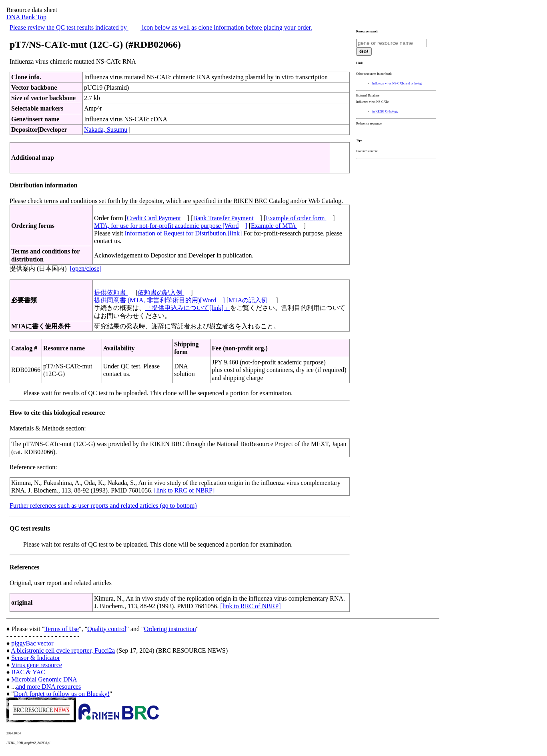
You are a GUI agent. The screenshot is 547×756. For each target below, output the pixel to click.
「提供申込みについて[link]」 (188, 308)
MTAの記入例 (249, 300)
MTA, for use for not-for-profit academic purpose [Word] (171, 226)
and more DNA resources (48, 687)
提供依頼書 (111, 293)
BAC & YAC (28, 672)
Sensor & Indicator (36, 658)
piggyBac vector (32, 643)
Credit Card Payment (154, 218)
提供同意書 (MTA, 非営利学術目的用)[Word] (159, 300)
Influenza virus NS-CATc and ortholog (397, 83)
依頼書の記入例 (161, 293)
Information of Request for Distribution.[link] (183, 233)
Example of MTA (274, 226)
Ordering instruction (170, 629)
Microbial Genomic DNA (44, 679)
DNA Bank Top (26, 17)
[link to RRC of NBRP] (184, 490)
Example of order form (296, 218)
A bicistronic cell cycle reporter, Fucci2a (63, 650)
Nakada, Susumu (106, 130)
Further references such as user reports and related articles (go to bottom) (103, 506)
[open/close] (86, 268)
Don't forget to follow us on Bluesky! (62, 694)
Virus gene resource (37, 665)
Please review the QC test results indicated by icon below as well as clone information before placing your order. (161, 27)
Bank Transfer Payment (223, 218)
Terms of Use (62, 629)
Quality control (107, 629)
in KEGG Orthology (385, 112)
